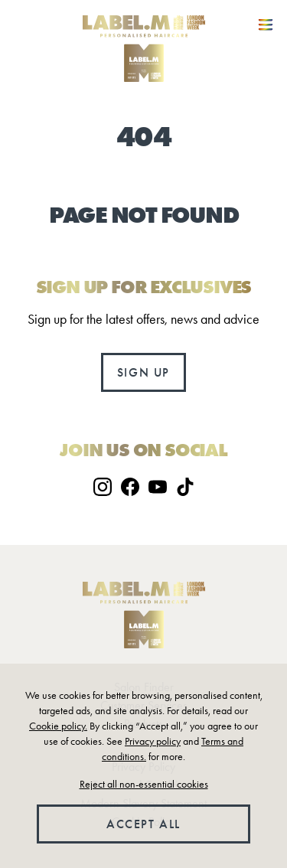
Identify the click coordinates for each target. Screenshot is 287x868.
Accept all (143, 824)
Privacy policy (153, 741)
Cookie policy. (58, 726)
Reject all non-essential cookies (144, 784)
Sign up (143, 372)
